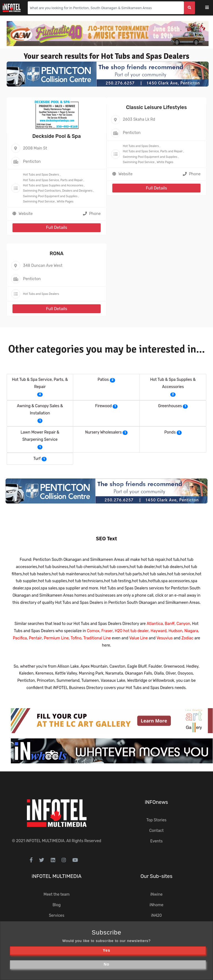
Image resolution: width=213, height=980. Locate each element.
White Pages (65, 202)
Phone (92, 214)
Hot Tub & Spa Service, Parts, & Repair (40, 383)
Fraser (107, 631)
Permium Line (56, 638)
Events (157, 841)
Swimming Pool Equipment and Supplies (50, 196)
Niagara (191, 631)
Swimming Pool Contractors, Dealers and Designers (58, 191)
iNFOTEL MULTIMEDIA (45, 841)
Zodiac (187, 638)
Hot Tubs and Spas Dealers (41, 175)
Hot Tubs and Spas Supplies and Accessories (53, 185)
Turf (37, 459)
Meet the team (57, 894)
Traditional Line (97, 638)
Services (57, 916)
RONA (57, 254)
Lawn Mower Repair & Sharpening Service (40, 436)
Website (26, 214)
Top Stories (156, 820)
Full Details (57, 227)
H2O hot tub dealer (132, 631)
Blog (56, 905)
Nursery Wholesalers (103, 432)
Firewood (103, 406)
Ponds (170, 432)
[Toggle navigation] (211, 8)
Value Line (139, 638)
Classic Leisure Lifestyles (157, 107)
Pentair (35, 638)
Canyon (183, 624)
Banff (170, 624)
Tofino (76, 638)
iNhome (156, 905)
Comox (93, 631)
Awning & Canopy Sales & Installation (40, 410)
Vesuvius (165, 638)
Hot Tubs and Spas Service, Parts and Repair (53, 180)
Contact (156, 831)
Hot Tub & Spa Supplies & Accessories (173, 383)
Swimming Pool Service (39, 202)
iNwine (156, 894)
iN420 (157, 916)
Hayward (159, 631)
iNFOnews (156, 802)
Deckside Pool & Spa (57, 136)
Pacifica (20, 638)
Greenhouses (170, 406)
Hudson (175, 631)
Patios (103, 380)
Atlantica (155, 624)
